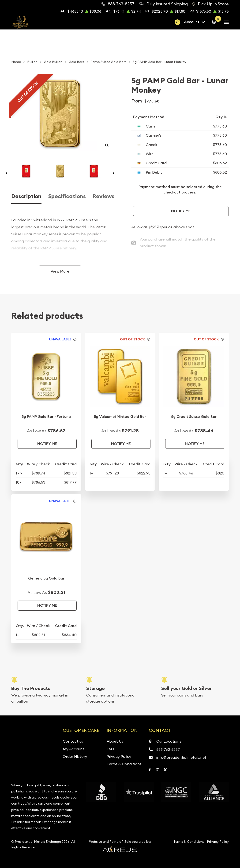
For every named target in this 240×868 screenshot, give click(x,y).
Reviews (103, 196)
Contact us (73, 741)
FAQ (110, 749)
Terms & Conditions (124, 764)
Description (26, 196)
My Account (74, 749)
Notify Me (181, 211)
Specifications (67, 196)
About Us (115, 741)
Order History (75, 756)
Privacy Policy (119, 756)
